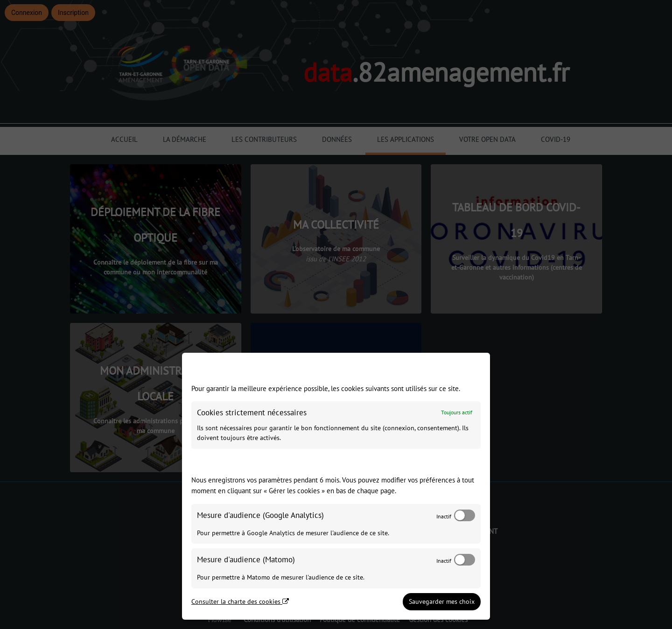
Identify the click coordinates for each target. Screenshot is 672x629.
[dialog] (336, 486)
